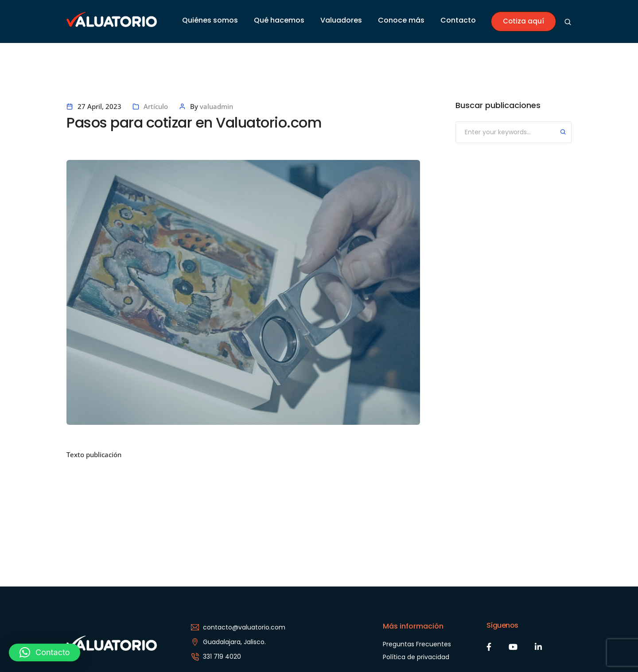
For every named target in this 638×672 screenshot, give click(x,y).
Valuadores (341, 20)
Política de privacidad (416, 657)
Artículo (156, 106)
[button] (45, 653)
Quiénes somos (210, 20)
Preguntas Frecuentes (417, 644)
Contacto (458, 20)
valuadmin (216, 106)
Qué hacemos (279, 20)
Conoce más (401, 20)
